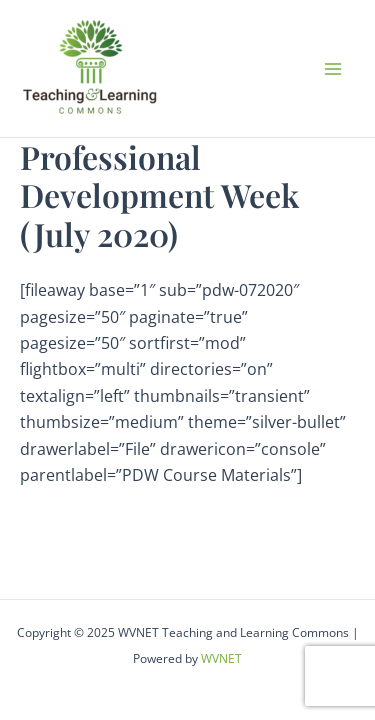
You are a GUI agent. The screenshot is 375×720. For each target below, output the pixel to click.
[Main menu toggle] (333, 69)
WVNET (221, 658)
